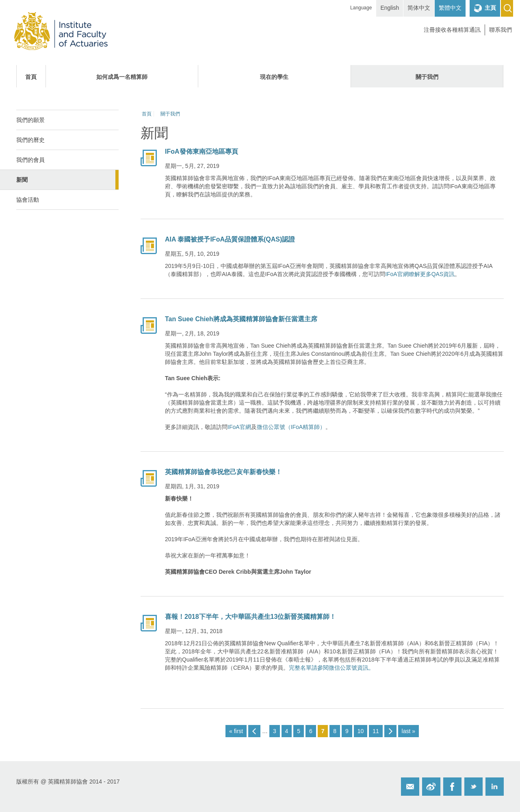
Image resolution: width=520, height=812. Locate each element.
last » (408, 731)
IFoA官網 (239, 427)
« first (236, 731)
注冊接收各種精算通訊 (452, 30)
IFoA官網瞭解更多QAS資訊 (420, 274)
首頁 (31, 77)
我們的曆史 (30, 140)
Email (410, 787)
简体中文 (419, 8)
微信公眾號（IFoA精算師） (291, 427)
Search (507, 8)
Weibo (431, 787)
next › (390, 731)
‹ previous (254, 731)
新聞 (22, 180)
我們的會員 (30, 160)
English (390, 8)
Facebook (452, 787)
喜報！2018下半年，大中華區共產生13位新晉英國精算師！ (250, 617)
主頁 (490, 8)
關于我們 (427, 77)
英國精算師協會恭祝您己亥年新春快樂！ (223, 472)
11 (376, 731)
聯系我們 (500, 30)
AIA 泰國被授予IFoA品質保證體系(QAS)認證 (230, 239)
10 (361, 731)
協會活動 (28, 200)
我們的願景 (30, 120)
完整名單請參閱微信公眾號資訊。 (331, 668)
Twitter (473, 787)
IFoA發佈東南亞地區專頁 (201, 151)
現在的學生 (274, 77)
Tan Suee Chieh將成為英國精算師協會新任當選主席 (241, 319)
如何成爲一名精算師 (122, 77)
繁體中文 (450, 8)
